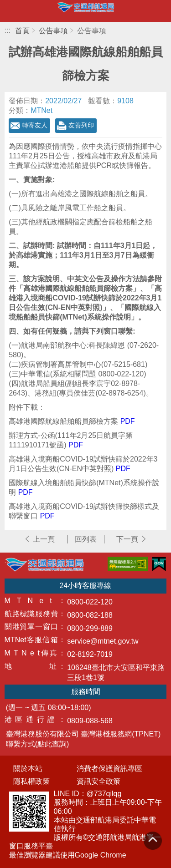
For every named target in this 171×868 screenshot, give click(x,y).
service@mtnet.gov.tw (103, 641)
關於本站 (28, 769)
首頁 (22, 31)
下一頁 (127, 539)
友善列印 (81, 125)
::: (8, 30)
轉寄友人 (35, 125)
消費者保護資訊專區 (109, 769)
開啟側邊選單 (11, 11)
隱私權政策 (31, 782)
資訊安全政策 (98, 782)
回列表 (86, 539)
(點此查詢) (52, 744)
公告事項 (53, 31)
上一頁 (44, 539)
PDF (128, 421)
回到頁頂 (153, 841)
